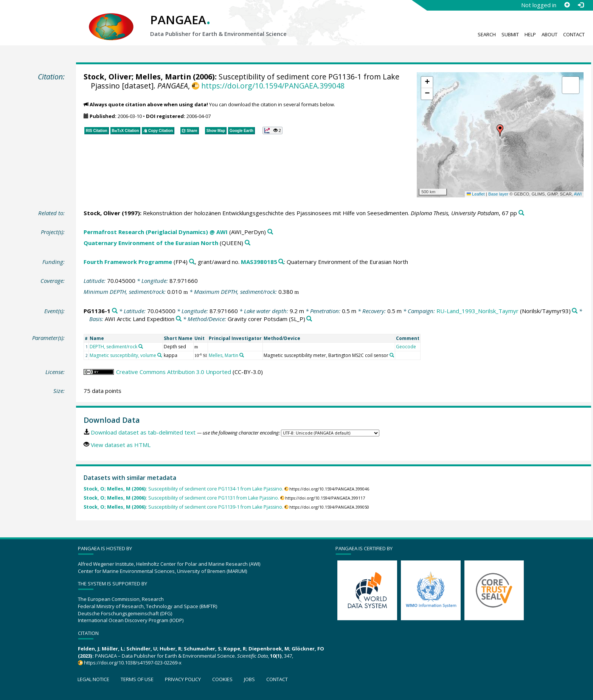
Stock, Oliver (108, 77)
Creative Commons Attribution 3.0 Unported (174, 372)
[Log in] (581, 5)
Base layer (498, 194)
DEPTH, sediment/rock (113, 347)
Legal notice (93, 679)
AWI (578, 194)
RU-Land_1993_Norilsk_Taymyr (477, 311)
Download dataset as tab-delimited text (143, 432)
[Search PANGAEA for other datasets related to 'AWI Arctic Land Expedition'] (179, 319)
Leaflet (476, 194)
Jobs (249, 679)
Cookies (222, 679)
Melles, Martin (163, 77)
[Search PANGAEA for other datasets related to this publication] (521, 213)
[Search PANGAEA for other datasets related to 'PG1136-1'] (115, 311)
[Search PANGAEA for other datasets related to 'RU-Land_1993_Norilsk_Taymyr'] (575, 311)
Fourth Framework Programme (128, 262)
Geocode (406, 347)
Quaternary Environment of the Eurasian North (151, 243)
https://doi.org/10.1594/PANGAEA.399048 (273, 86)
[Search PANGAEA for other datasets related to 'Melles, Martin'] (242, 355)
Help (530, 34)
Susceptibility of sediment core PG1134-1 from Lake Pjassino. (183, 489)
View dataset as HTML (121, 445)
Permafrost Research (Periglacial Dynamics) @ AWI (156, 232)
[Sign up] (567, 5)
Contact (574, 34)
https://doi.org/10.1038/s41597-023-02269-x (133, 663)
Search (487, 34)
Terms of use (137, 679)
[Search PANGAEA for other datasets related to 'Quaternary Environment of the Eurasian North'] (248, 243)
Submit (510, 34)
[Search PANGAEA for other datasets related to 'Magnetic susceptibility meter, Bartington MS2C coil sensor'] (392, 355)
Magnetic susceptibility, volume (123, 355)
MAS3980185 (259, 262)
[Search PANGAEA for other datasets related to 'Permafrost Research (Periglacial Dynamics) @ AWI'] (270, 232)
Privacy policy (183, 679)
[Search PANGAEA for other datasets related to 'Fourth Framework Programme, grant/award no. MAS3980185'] (281, 262)
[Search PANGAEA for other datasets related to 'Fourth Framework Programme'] (192, 262)
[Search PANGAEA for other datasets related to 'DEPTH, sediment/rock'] (141, 346)
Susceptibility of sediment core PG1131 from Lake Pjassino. (181, 498)
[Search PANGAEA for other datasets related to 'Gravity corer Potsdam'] (309, 319)
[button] (500, 130)
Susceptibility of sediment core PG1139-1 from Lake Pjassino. (183, 507)
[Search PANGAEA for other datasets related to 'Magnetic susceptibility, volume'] (160, 355)
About (550, 34)
